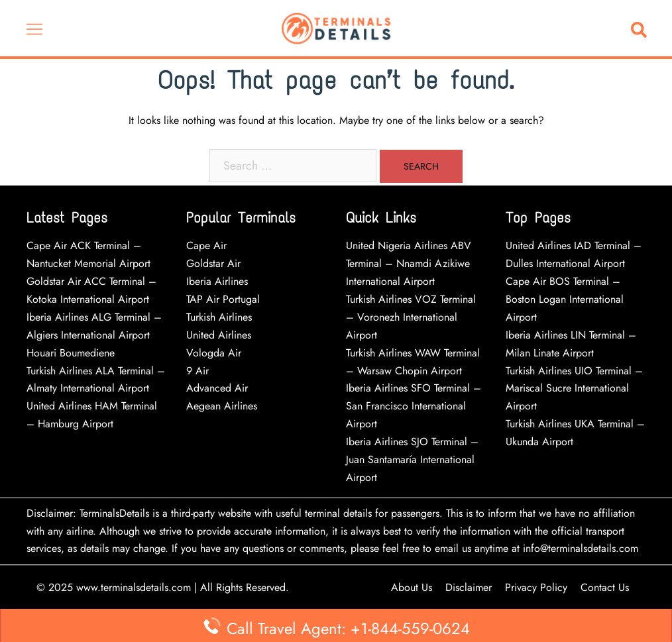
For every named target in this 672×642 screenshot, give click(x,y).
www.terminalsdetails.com (134, 587)
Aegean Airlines (222, 406)
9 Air (197, 371)
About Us (412, 587)
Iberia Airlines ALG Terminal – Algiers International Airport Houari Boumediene (94, 335)
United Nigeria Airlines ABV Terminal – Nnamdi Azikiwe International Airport (409, 263)
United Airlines (219, 335)
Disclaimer (469, 587)
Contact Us (605, 587)
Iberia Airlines (217, 281)
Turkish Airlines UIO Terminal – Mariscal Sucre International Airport (574, 389)
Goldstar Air (213, 263)
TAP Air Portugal (223, 299)
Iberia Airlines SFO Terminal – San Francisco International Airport (414, 406)
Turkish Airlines (219, 317)
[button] (642, 28)
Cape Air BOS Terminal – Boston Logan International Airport (565, 299)
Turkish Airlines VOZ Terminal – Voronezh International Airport (411, 317)
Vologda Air (214, 353)
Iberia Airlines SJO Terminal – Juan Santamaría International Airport (412, 459)
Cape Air (206, 245)
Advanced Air (219, 388)
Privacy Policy (536, 587)
